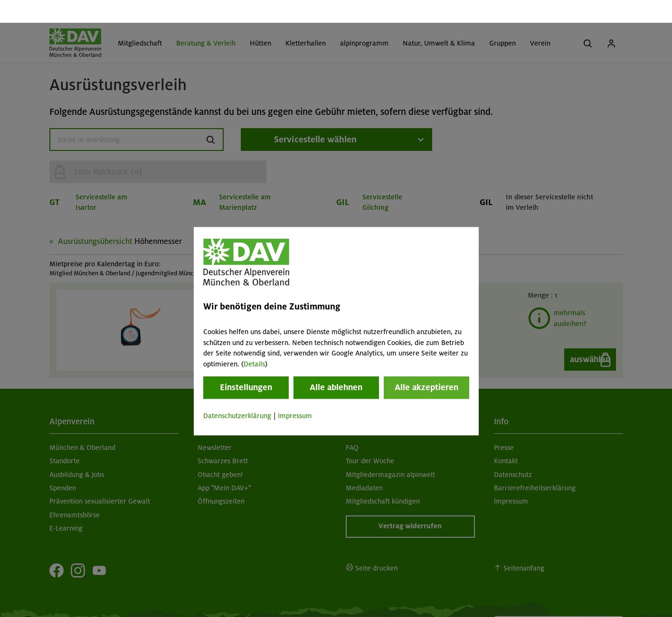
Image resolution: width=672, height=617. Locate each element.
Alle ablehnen (336, 365)
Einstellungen (246, 365)
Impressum (295, 393)
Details (254, 341)
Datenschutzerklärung (237, 393)
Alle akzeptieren (426, 365)
